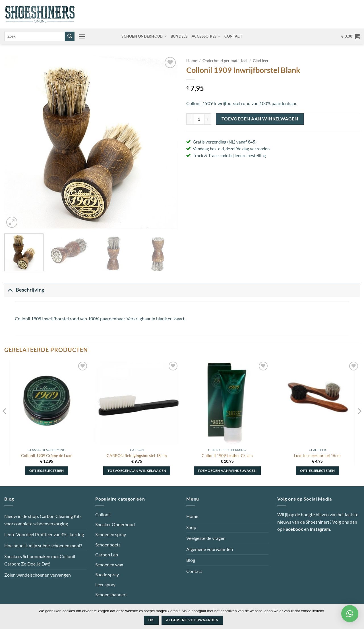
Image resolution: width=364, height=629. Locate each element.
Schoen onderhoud (144, 36)
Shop (191, 527)
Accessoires (206, 36)
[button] (82, 36)
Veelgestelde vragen (206, 538)
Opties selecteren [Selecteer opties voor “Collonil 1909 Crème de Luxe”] (47, 471)
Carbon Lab (107, 555)
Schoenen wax (109, 565)
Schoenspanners (111, 594)
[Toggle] (10, 290)
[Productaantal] (199, 119)
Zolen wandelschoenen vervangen (38, 575)
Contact (233, 36)
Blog (191, 560)
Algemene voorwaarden (210, 549)
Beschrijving (24, 290)
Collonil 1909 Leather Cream (227, 455)
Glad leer (261, 61)
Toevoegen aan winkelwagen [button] (137, 471)
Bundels (179, 36)
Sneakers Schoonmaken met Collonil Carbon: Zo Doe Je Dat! (40, 560)
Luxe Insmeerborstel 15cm (317, 455)
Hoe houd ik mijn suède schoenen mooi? (43, 545)
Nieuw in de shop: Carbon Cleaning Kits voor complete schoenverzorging (43, 520)
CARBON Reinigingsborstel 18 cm (137, 455)
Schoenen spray (111, 534)
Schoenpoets (108, 545)
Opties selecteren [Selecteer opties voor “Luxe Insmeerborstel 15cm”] (317, 471)
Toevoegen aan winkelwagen (260, 119)
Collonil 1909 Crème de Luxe (47, 455)
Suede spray (107, 574)
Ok (151, 620)
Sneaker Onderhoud (115, 524)
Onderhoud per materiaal (225, 61)
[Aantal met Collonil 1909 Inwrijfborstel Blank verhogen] (208, 119)
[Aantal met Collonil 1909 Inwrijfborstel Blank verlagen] (190, 119)
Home (192, 61)
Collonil (103, 514)
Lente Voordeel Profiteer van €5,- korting (44, 534)
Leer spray (105, 584)
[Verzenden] (70, 36)
